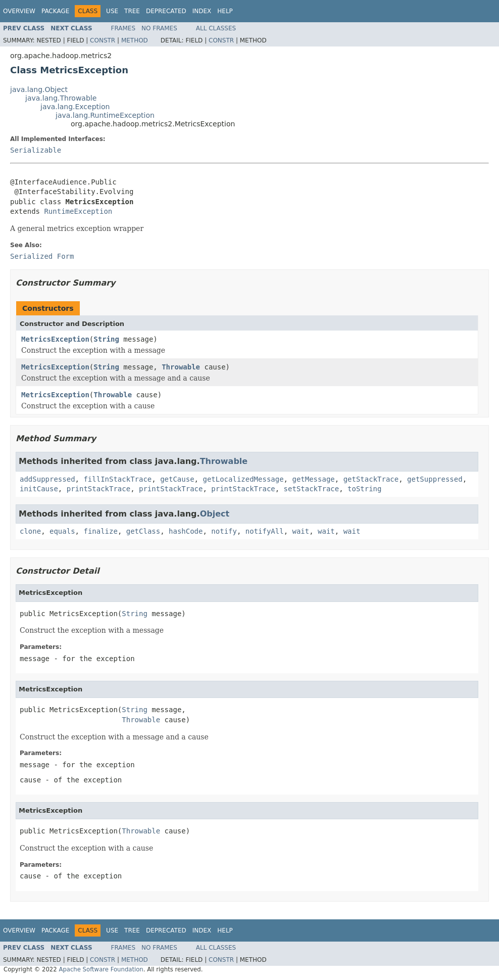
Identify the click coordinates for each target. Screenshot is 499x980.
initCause (39, 489)
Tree (132, 11)
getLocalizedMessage (243, 479)
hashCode (186, 531)
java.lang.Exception (75, 107)
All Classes (216, 28)
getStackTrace (371, 479)
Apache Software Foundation (101, 969)
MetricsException (55, 339)
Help (225, 11)
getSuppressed (435, 479)
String (106, 339)
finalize (100, 531)
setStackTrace (312, 489)
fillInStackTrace (117, 479)
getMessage (313, 479)
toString (364, 489)
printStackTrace (98, 489)
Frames (123, 28)
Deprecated (166, 11)
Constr (103, 40)
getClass (143, 531)
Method (135, 40)
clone (30, 531)
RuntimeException (78, 211)
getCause (177, 479)
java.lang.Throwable (61, 98)
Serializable (36, 150)
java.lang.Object (39, 89)
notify (224, 531)
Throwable (181, 367)
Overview (19, 11)
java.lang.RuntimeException (105, 115)
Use (112, 11)
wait (301, 531)
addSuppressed (47, 479)
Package (55, 11)
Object (215, 514)
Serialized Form (42, 256)
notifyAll (265, 531)
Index (202, 11)
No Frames (159, 28)
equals (62, 531)
